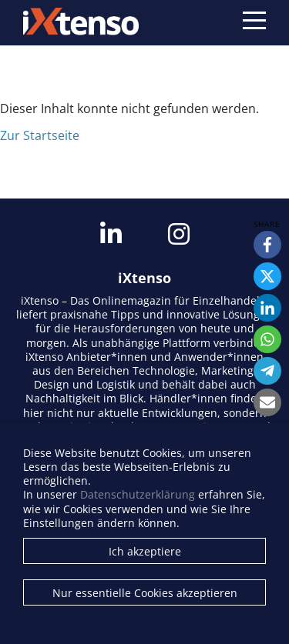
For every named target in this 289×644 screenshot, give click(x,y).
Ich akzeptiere (145, 551)
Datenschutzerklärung (138, 494)
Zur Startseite (40, 135)
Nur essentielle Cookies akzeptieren (145, 593)
